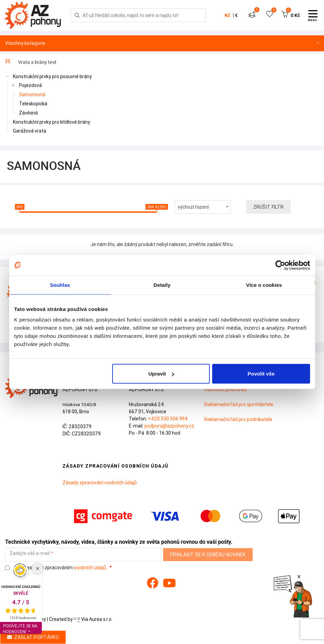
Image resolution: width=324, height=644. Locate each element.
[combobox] (203, 207)
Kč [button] (227, 15)
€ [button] (236, 15)
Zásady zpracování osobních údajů (100, 483)
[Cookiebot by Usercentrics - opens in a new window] (280, 265)
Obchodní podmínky (226, 389)
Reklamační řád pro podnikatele (238, 419)
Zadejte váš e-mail (30, 553)
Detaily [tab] (162, 285)
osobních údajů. (90, 568)
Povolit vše (261, 374)
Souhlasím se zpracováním (57, 568)
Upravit (161, 374)
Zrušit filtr (269, 207)
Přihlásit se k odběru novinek (208, 555)
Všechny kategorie (162, 43)
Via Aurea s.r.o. (93, 619)
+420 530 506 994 (168, 419)
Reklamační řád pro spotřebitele (239, 404)
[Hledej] (77, 15)
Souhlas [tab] (60, 285)
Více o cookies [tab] (264, 285)
